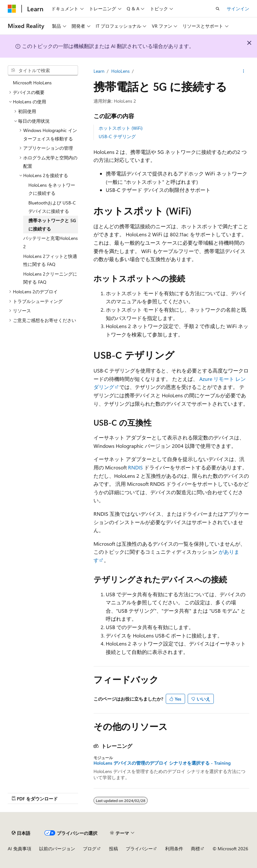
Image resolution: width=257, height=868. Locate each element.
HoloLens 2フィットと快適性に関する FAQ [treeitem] (50, 260)
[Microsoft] (12, 9)
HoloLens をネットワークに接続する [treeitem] (52, 189)
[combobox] (43, 71)
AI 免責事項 (20, 849)
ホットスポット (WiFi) (121, 128)
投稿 (114, 849)
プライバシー (139, 849)
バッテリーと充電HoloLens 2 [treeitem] (50, 242)
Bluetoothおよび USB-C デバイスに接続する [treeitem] (52, 207)
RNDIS (135, 467)
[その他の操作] (244, 71)
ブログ (90, 849)
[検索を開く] (218, 9)
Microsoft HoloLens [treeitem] (32, 83)
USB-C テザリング (117, 136)
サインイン (238, 9)
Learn (99, 71)
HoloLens (120, 71)
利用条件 (174, 849)
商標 (195, 849)
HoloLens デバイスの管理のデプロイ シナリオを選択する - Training (162, 763)
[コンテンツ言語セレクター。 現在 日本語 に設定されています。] (21, 833)
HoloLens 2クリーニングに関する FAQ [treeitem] (50, 278)
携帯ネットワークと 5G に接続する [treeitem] (52, 225)
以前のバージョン (57, 849)
